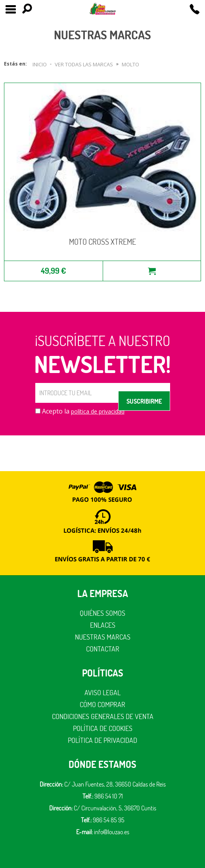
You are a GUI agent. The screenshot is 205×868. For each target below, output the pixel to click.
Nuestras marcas (103, 637)
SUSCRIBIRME (144, 401)
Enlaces (103, 625)
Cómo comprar (102, 705)
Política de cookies (103, 728)
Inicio (40, 64)
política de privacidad (98, 411)
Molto (130, 64)
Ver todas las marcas (84, 64)
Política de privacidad (102, 740)
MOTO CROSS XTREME (102, 242)
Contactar (103, 649)
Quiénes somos (102, 613)
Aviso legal (102, 693)
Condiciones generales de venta (103, 716)
